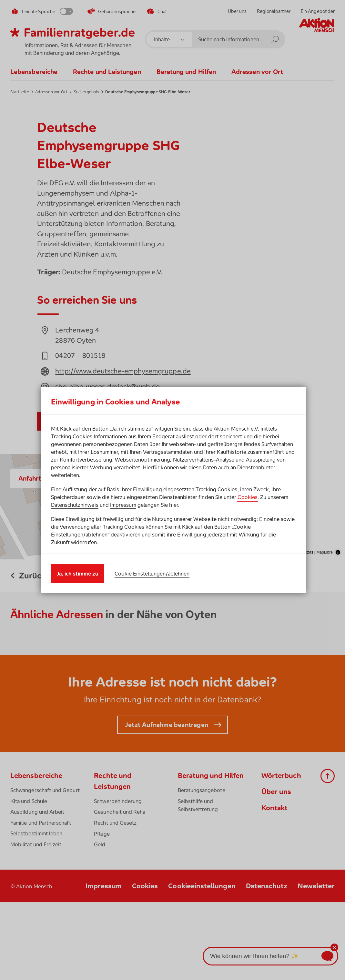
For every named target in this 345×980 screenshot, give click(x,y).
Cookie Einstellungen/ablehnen (152, 574)
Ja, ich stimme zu (78, 574)
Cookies (247, 497)
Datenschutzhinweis (75, 505)
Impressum (123, 505)
